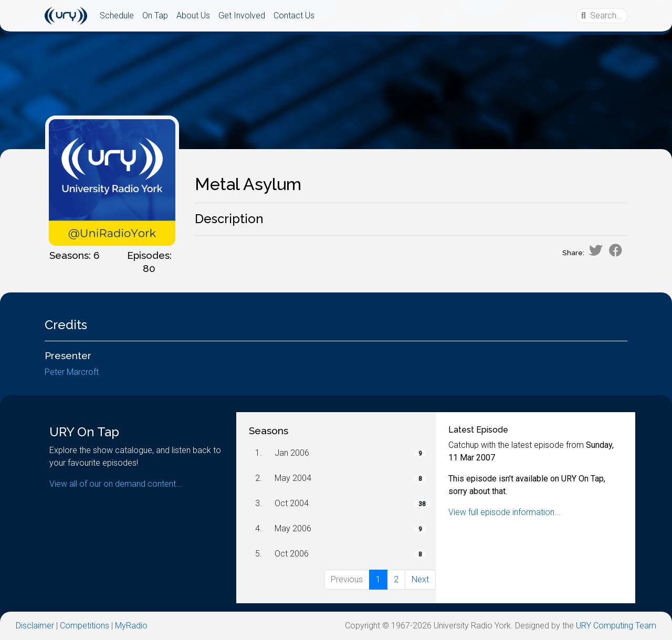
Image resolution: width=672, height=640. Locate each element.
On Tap (155, 15)
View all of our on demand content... (116, 484)
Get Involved (242, 15)
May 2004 (293, 478)
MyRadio (131, 626)
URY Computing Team (616, 626)
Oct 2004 (292, 503)
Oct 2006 (292, 554)
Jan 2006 (292, 453)
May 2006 (293, 528)
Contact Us (294, 15)
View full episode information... (505, 512)
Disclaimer (35, 626)
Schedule (117, 15)
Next (420, 579)
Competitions (85, 626)
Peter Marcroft (72, 372)
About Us (193, 15)
